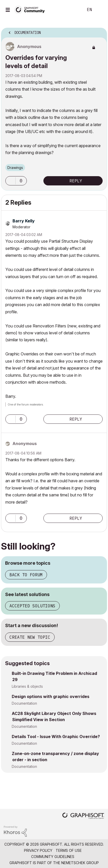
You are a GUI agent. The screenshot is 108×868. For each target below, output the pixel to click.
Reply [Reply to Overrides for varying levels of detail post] (76, 181)
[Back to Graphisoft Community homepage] (31, 9)
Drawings (15, 168)
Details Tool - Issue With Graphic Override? (56, 737)
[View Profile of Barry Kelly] (24, 221)
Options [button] (100, 31)
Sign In (100, 10)
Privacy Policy (38, 850)
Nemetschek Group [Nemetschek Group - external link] (80, 863)
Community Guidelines (53, 857)
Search (72, 10)
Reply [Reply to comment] (76, 419)
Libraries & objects (27, 686)
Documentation (24, 703)
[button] (10, 181)
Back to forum (26, 575)
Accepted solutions (32, 606)
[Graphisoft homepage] (83, 816)
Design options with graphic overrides (51, 696)
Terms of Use (69, 850)
